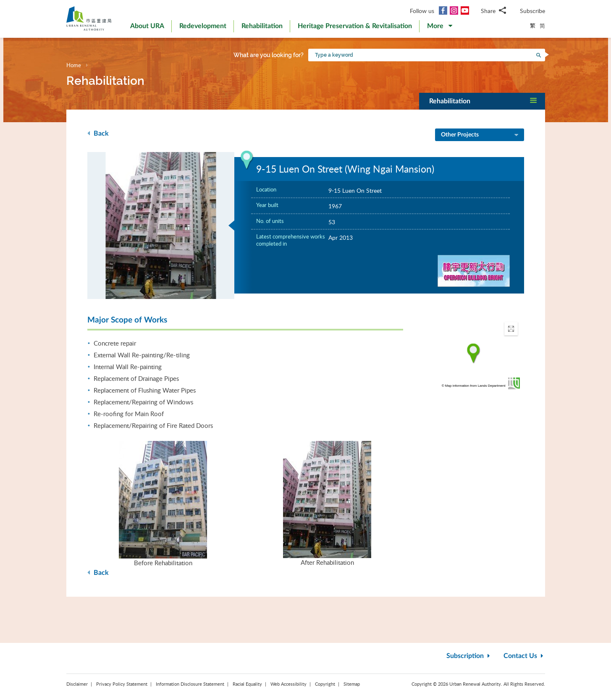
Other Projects (480, 135)
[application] (474, 354)
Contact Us (524, 656)
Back (98, 133)
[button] (440, 28)
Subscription (469, 656)
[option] (161, 225)
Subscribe (532, 11)
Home (74, 65)
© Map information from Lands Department (474, 386)
